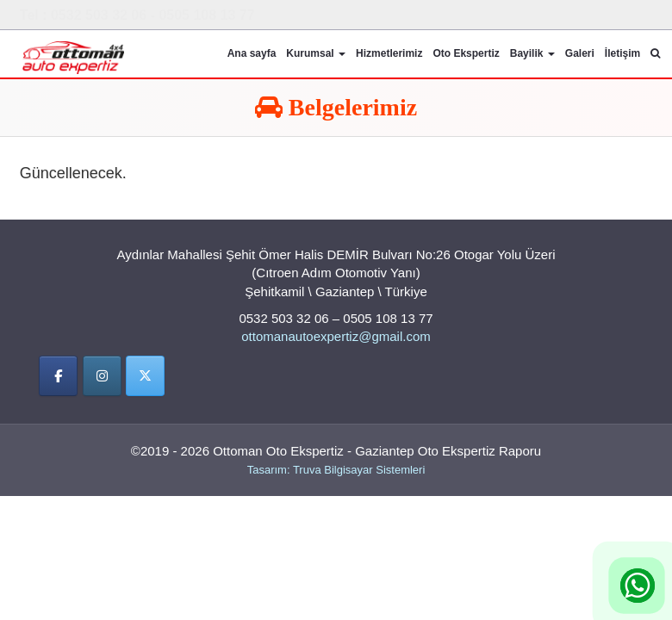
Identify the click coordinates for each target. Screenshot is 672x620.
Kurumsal (316, 53)
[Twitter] (145, 377)
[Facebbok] (58, 377)
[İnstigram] (102, 377)
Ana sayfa (252, 53)
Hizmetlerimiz (389, 53)
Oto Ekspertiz (466, 53)
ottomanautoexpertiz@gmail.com (336, 337)
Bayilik (532, 53)
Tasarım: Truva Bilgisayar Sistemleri (336, 470)
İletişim (622, 53)
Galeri (580, 53)
